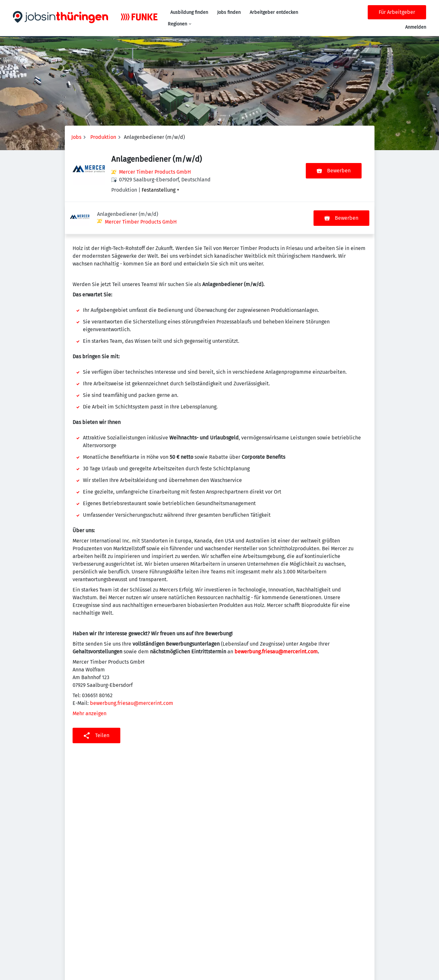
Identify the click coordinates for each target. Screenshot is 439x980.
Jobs (76, 137)
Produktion (103, 137)
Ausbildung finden (189, 12)
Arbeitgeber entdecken (274, 12)
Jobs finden (229, 12)
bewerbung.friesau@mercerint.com (276, 619)
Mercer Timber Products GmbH (155, 172)
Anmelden (416, 27)
